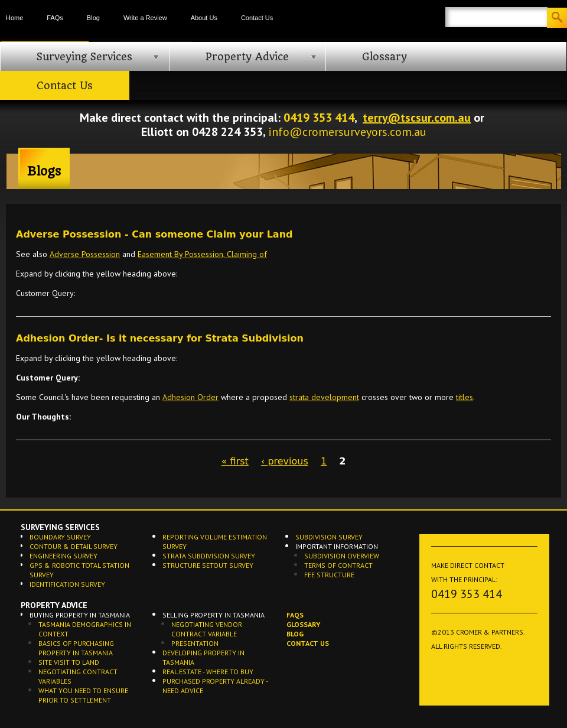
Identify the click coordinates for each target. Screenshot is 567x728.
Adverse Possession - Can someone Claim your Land (154, 234)
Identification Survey (67, 584)
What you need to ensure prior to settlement (83, 695)
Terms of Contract (338, 565)
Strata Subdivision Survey (209, 556)
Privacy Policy (457, 686)
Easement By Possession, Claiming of (202, 254)
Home (14, 18)
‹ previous (285, 461)
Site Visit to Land (69, 662)
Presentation (195, 643)
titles (465, 397)
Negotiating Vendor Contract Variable (207, 629)
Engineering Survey (63, 556)
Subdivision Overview (342, 556)
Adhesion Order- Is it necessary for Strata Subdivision (160, 338)
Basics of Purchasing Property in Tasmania (76, 648)
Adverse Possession (85, 254)
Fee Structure (329, 575)
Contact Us (257, 18)
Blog (93, 18)
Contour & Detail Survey (74, 546)
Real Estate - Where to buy (208, 672)
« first (235, 461)
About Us (204, 18)
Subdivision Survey (329, 537)
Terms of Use (454, 672)
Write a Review (145, 18)
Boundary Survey (60, 537)
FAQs (55, 18)
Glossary (384, 57)
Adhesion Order (190, 397)
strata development (324, 397)
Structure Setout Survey (208, 565)
